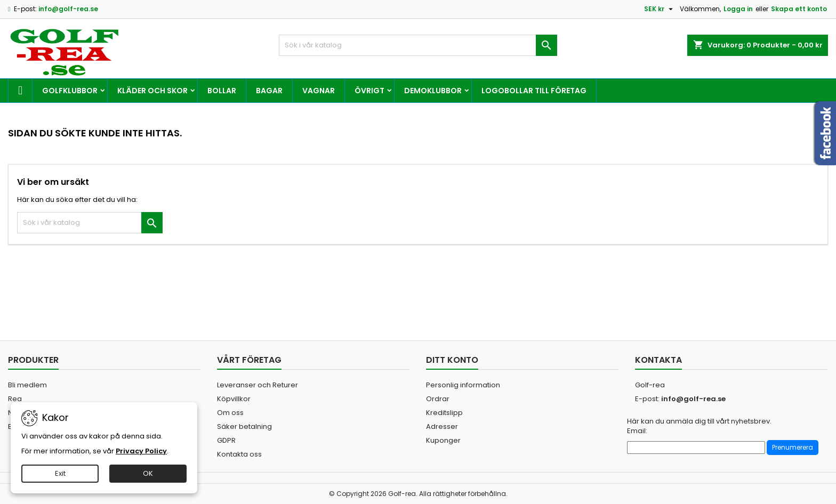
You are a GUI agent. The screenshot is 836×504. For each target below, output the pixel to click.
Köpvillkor (234, 399)
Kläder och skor (152, 91)
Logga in (738, 9)
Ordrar (438, 399)
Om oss (230, 413)
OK (148, 473)
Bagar (269, 91)
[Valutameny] (660, 9)
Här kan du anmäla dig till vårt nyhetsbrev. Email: (699, 426)
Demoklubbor (433, 91)
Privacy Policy (141, 451)
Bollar (222, 91)
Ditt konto (452, 360)
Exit (60, 473)
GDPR (226, 440)
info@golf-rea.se (68, 9)
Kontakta (658, 360)
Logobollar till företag (534, 91)
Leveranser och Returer (258, 385)
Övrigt (369, 91)
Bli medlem (27, 385)
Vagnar (319, 91)
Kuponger (443, 440)
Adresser (442, 426)
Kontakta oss (239, 454)
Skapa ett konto (799, 9)
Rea (15, 399)
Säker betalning (244, 426)
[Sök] (418, 45)
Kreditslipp (444, 413)
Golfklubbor (70, 91)
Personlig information (463, 385)
